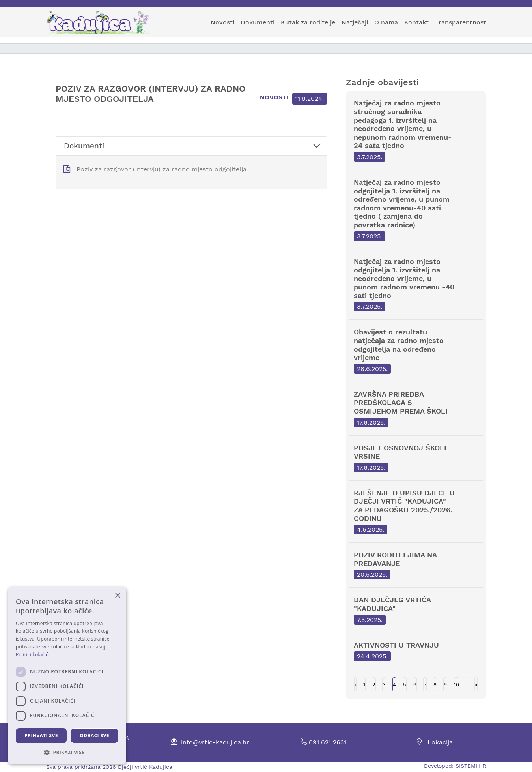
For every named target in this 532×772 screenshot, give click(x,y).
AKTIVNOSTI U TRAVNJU (416, 651)
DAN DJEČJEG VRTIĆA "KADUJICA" (416, 610)
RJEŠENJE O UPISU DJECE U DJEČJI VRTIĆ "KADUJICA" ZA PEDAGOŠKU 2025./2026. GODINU (416, 512)
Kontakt (416, 22)
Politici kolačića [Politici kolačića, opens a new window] (33, 655)
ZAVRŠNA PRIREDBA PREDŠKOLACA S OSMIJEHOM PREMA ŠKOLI (416, 409)
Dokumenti (258, 22)
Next (467, 684)
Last (476, 684)
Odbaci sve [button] (94, 735)
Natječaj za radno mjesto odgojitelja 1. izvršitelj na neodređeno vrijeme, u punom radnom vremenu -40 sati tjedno (416, 285)
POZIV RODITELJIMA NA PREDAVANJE (416, 565)
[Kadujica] (102, 22)
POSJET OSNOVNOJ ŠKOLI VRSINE (416, 458)
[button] (67, 752)
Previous (355, 684)
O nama (386, 22)
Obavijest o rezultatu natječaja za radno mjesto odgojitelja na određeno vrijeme (416, 350)
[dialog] (67, 676)
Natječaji (355, 22)
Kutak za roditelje (308, 22)
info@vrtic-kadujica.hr (215, 742)
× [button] (117, 596)
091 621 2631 (323, 742)
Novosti (222, 22)
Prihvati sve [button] (41, 735)
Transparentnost (461, 22)
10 (456, 685)
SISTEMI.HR (471, 766)
